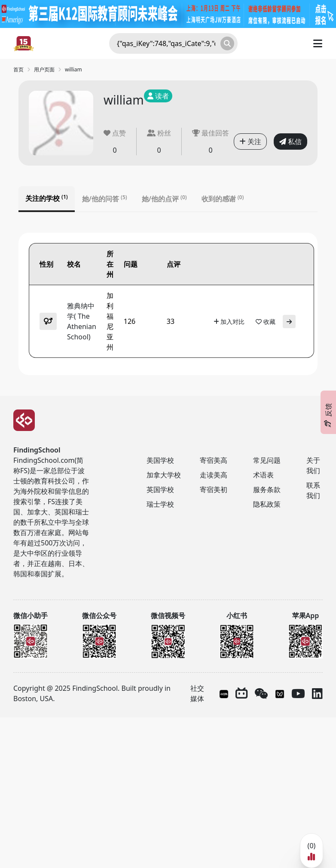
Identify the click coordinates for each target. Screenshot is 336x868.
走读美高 (214, 475)
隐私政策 (267, 504)
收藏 (266, 322)
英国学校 (160, 489)
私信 (290, 142)
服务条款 (267, 489)
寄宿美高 (214, 460)
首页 (18, 69)
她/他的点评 (164, 199)
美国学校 (160, 460)
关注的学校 (47, 198)
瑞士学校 (160, 504)
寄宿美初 (214, 489)
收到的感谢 (223, 199)
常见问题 (267, 460)
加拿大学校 (164, 475)
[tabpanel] (168, 304)
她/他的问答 (105, 199)
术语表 (263, 475)
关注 (250, 142)
